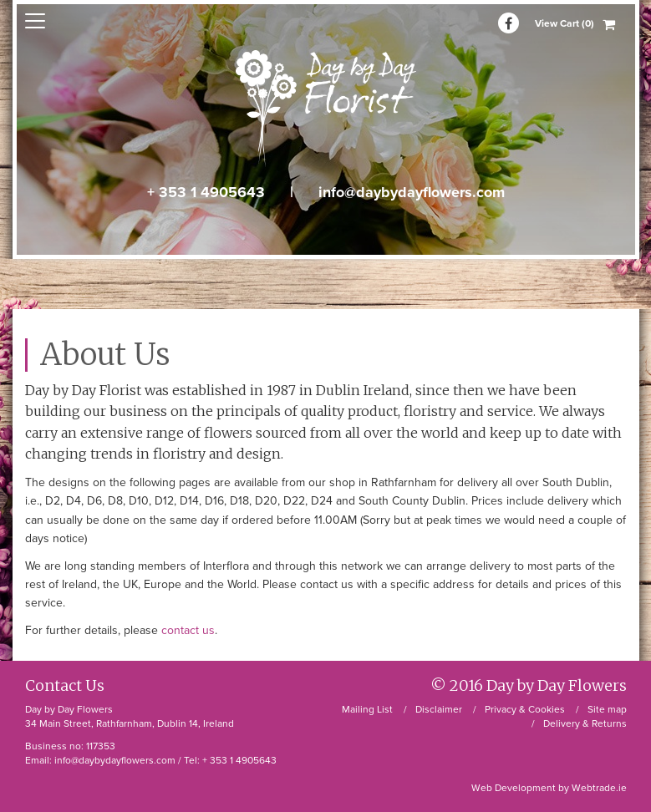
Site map (607, 709)
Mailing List (367, 709)
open (35, 21)
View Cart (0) (565, 23)
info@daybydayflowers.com (412, 192)
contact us (188, 630)
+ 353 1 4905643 (206, 192)
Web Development (514, 788)
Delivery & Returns (585, 723)
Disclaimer (439, 709)
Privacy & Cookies (525, 709)
